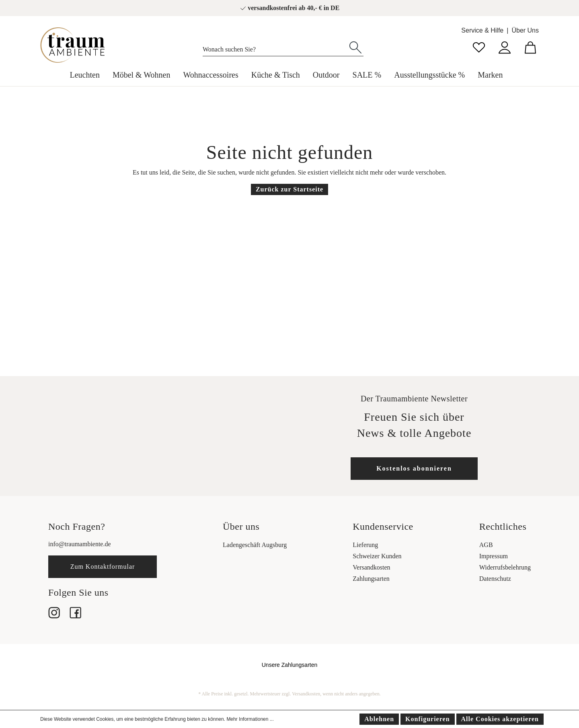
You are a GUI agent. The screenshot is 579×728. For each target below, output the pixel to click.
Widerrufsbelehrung (505, 567)
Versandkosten (371, 567)
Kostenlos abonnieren (414, 468)
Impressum (494, 556)
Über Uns (525, 30)
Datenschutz (495, 579)
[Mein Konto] (505, 46)
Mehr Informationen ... (250, 719)
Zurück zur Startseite (289, 189)
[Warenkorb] (530, 46)
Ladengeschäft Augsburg (255, 545)
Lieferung (365, 545)
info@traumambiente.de (80, 544)
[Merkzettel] (479, 46)
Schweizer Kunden (377, 556)
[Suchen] (355, 47)
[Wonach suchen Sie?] (275, 47)
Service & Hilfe (482, 30)
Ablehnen (379, 719)
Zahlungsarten (371, 579)
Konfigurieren (427, 719)
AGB (486, 545)
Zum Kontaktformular (103, 567)
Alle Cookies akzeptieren (500, 719)
